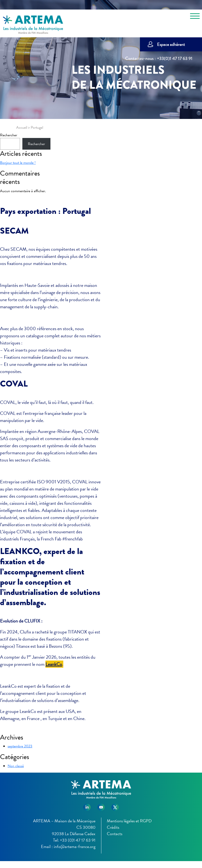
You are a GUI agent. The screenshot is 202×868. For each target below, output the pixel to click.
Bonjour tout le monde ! (18, 163)
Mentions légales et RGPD (129, 821)
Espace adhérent (171, 44)
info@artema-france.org (75, 846)
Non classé (16, 766)
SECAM (14, 231)
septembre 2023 (20, 746)
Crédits (113, 827)
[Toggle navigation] (195, 17)
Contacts (115, 834)
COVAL (14, 384)
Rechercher (9, 135)
